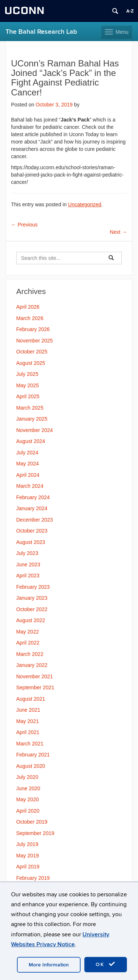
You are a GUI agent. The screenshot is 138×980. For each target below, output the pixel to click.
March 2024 (30, 486)
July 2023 (27, 553)
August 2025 (31, 363)
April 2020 (28, 811)
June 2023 (28, 565)
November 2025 (35, 341)
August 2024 (31, 441)
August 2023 (31, 542)
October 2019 (32, 822)
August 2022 (31, 620)
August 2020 (31, 766)
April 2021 (28, 732)
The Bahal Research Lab (41, 32)
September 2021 (35, 687)
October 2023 (32, 531)
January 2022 (32, 665)
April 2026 (28, 307)
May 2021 (27, 721)
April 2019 (28, 867)
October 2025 (32, 352)
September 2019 (35, 833)
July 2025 (27, 374)
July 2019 (27, 844)
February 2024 (33, 497)
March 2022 (30, 654)
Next (118, 232)
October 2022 (32, 609)
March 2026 (30, 318)
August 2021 (31, 699)
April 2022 (28, 643)
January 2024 (32, 508)
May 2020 (27, 799)
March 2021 (30, 744)
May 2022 (27, 632)
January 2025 (32, 419)
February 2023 (33, 587)
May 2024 (27, 464)
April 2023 (28, 576)
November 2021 (35, 676)
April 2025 (28, 396)
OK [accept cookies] (106, 964)
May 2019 (27, 856)
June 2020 (28, 788)
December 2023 (35, 520)
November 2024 (35, 430)
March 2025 (30, 408)
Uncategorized (85, 204)
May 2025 (27, 385)
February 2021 (33, 755)
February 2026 (33, 329)
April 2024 (28, 475)
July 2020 (27, 777)
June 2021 (28, 710)
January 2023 (32, 598)
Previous (24, 225)
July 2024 (27, 453)
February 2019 (33, 878)
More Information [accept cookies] (49, 965)
